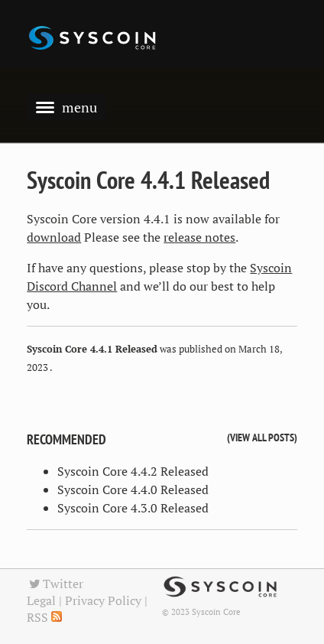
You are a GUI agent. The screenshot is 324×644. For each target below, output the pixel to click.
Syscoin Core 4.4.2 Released (133, 471)
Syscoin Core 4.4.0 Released (133, 490)
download (54, 237)
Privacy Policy (103, 600)
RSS (44, 617)
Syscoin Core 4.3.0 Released (133, 508)
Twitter (55, 584)
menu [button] (66, 107)
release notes (199, 237)
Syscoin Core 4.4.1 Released (148, 180)
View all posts (262, 437)
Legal (41, 600)
